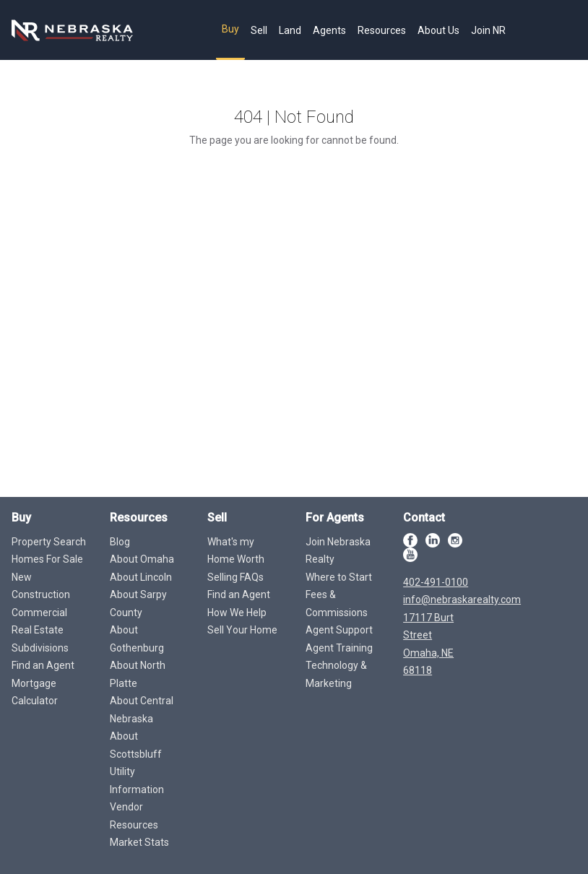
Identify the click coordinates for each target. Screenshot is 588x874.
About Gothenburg (137, 639)
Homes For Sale (47, 559)
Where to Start (339, 577)
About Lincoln (141, 577)
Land (290, 30)
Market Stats (139, 842)
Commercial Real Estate (39, 622)
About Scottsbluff (136, 745)
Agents (329, 30)
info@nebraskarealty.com (462, 600)
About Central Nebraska (142, 710)
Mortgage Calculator (35, 692)
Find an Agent (43, 665)
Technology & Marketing (336, 674)
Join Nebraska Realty (338, 551)
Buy (230, 29)
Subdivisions (40, 648)
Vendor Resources (134, 816)
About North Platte (138, 674)
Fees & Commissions (337, 603)
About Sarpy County (138, 603)
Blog (120, 542)
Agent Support (339, 630)
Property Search (49, 542)
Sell (259, 30)
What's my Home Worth (236, 551)
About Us (438, 30)
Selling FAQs (235, 577)
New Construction (41, 586)
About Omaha (142, 559)
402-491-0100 (436, 582)
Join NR (488, 30)
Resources (382, 30)
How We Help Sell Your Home (242, 622)
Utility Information (137, 780)
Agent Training (339, 648)
